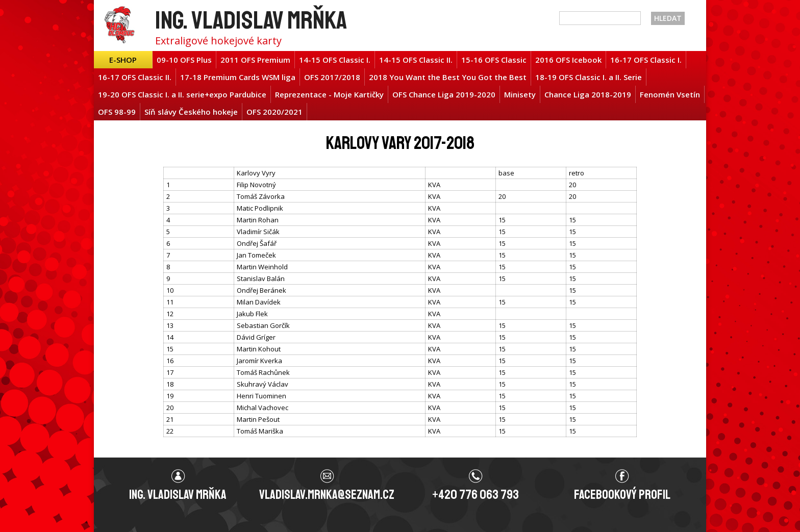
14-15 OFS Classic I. (335, 60)
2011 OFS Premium (255, 60)
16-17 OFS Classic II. (135, 77)
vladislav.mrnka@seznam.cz (327, 495)
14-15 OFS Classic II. (416, 60)
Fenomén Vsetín (670, 94)
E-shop (123, 60)
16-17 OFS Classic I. (646, 60)
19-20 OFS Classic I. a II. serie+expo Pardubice (182, 94)
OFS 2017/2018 (332, 77)
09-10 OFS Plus (184, 60)
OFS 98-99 (117, 112)
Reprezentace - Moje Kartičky (329, 94)
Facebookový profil (622, 495)
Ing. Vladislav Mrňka (251, 20)
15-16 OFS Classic (494, 60)
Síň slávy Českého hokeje (191, 112)
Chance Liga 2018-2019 (588, 94)
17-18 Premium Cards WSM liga (238, 77)
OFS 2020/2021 (274, 112)
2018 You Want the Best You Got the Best (448, 77)
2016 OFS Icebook (568, 60)
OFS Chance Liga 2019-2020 (444, 94)
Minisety (520, 94)
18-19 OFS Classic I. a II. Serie (589, 77)
